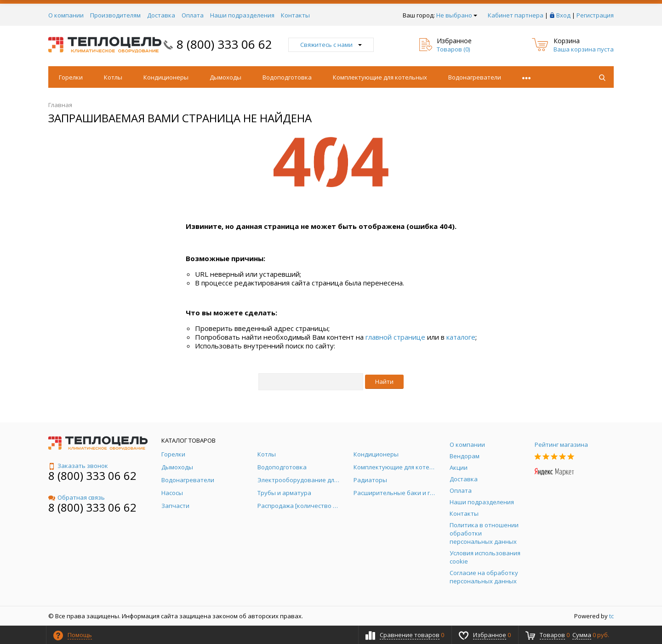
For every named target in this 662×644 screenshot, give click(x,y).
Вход (563, 15)
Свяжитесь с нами (331, 45)
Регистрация (595, 15)
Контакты (295, 15)
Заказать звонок (78, 466)
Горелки (71, 77)
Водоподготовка (287, 77)
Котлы (113, 77)
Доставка (161, 15)
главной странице (395, 337)
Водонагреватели (475, 77)
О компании (66, 15)
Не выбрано (457, 15)
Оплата (193, 15)
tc (611, 616)
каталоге (461, 337)
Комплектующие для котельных (380, 77)
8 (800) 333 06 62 (224, 44)
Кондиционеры (166, 77)
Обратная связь (77, 497)
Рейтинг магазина (561, 445)
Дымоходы (225, 77)
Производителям (115, 15)
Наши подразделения (242, 15)
